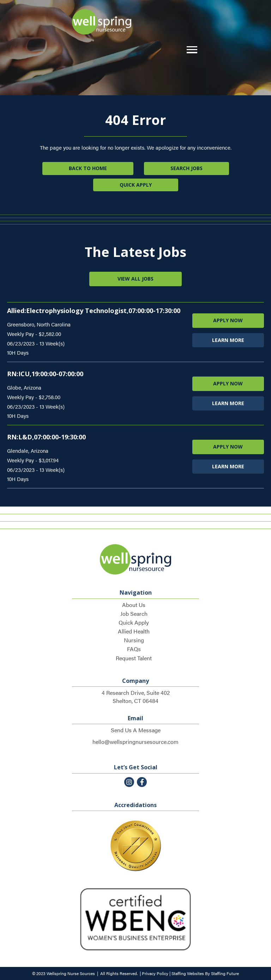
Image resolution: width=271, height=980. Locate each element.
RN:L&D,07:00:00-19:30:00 (46, 437)
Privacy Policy (155, 973)
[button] (190, 50)
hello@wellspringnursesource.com (135, 742)
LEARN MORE (228, 340)
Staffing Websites (188, 973)
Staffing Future (225, 973)
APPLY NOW (228, 320)
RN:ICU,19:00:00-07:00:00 (45, 374)
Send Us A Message (136, 730)
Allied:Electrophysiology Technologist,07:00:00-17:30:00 (94, 311)
